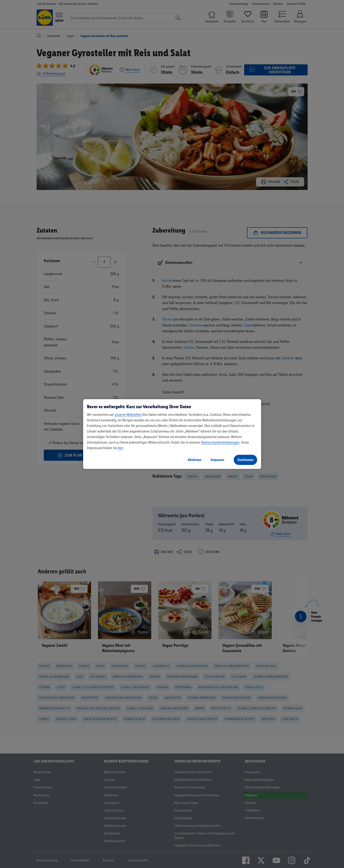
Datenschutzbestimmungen (220, 442)
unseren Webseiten (128, 415)
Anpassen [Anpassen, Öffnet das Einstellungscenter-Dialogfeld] (217, 460)
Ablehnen (194, 460)
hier (121, 448)
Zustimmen (245, 460)
